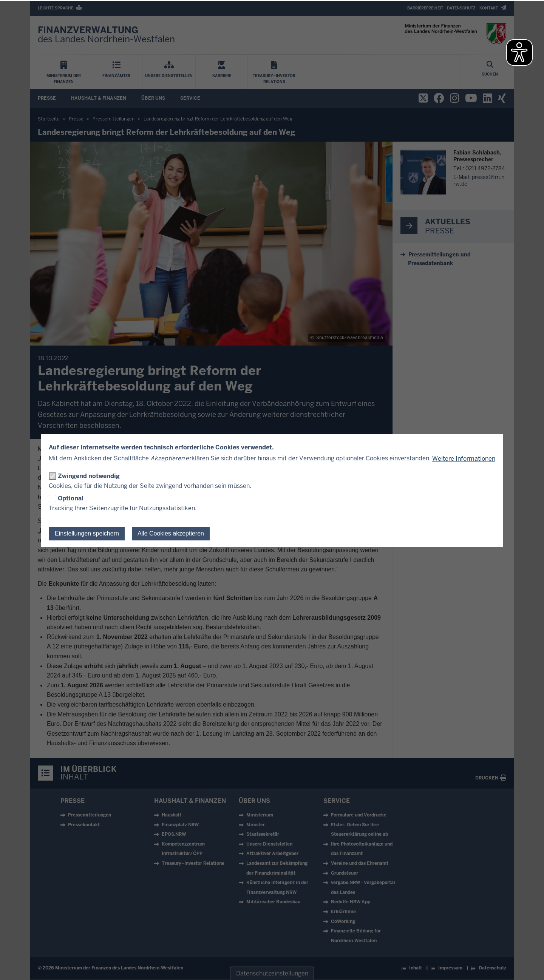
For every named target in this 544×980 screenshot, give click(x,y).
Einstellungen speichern (87, 533)
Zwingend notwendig (89, 476)
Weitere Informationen (464, 459)
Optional (71, 498)
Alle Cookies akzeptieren (171, 533)
